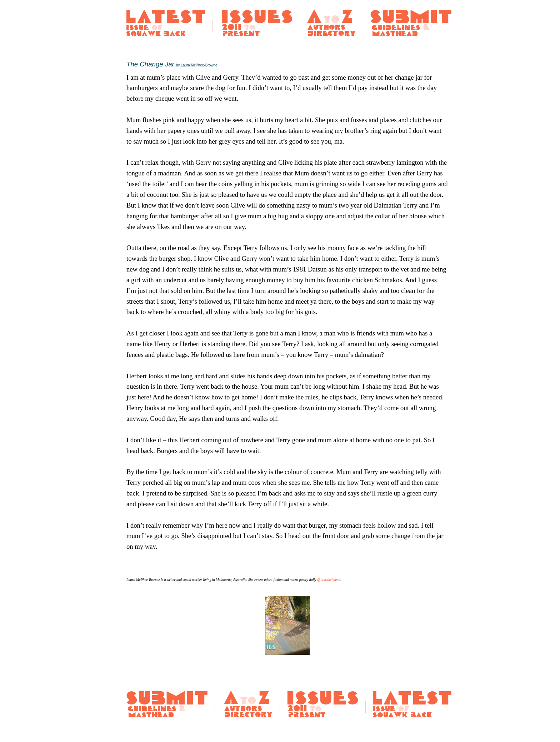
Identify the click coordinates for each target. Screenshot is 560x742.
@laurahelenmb (329, 580)
